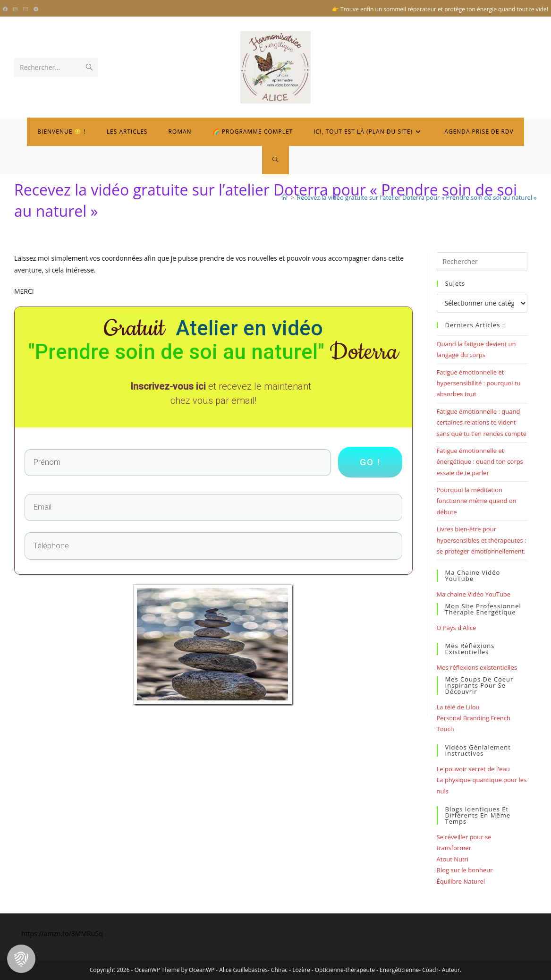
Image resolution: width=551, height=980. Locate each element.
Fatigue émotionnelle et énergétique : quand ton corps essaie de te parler (480, 462)
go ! (370, 468)
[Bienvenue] (284, 197)
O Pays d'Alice (457, 628)
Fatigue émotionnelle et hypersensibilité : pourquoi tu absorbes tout (479, 383)
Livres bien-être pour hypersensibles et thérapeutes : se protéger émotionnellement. (482, 540)
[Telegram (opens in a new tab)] (36, 9)
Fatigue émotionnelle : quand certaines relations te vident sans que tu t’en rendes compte (482, 422)
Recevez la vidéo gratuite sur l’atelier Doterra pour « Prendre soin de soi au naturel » (417, 197)
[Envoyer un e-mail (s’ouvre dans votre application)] (25, 9)
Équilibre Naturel (461, 881)
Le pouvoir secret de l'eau (473, 769)
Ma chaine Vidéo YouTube (474, 594)
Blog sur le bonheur (465, 870)
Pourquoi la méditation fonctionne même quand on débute (477, 501)
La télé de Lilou (458, 707)
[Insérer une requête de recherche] (482, 262)
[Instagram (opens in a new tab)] (15, 9)
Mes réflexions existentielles (477, 667)
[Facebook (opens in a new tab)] (7, 9)
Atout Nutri (453, 859)
